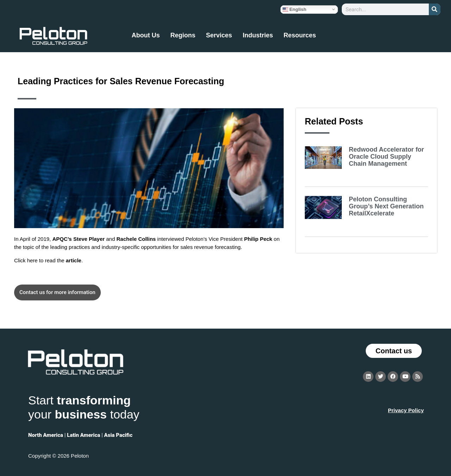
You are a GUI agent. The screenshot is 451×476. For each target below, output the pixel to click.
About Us (146, 35)
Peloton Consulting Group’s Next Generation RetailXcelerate (386, 206)
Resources (300, 35)
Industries (258, 35)
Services (219, 35)
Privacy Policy (406, 410)
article (74, 260)
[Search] (435, 9)
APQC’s (62, 239)
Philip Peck (258, 239)
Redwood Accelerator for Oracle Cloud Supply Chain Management (386, 157)
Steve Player (89, 239)
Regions (183, 35)
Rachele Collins (136, 239)
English (295, 9)
